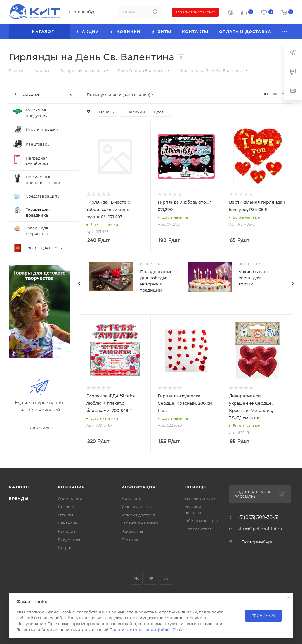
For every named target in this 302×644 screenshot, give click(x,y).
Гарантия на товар (140, 523)
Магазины (131, 498)
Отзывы (65, 515)
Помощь (196, 487)
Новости (66, 507)
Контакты (67, 531)
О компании (70, 498)
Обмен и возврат (202, 521)
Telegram (151, 578)
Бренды (19, 498)
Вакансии (68, 523)
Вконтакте (136, 578)
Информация (138, 487)
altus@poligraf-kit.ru (260, 529)
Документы (69, 539)
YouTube (166, 578)
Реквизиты (132, 531)
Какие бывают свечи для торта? (254, 278)
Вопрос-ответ (198, 529)
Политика (131, 539)
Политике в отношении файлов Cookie (148, 629)
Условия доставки (139, 515)
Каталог (19, 487)
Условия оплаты (137, 507)
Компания (71, 487)
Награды (67, 548)
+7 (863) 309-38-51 (258, 517)
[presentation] (293, 283)
